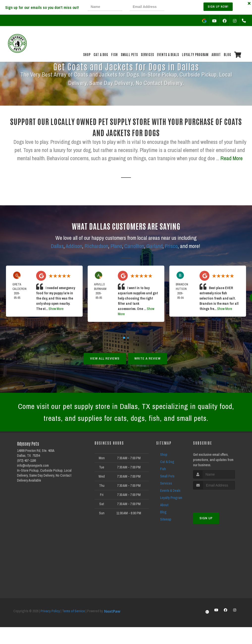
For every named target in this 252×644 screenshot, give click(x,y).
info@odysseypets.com (33, 465)
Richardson (96, 246)
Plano (116, 246)
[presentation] (189, 7)
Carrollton (134, 246)
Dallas (57, 246)
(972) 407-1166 (26, 460)
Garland (154, 246)
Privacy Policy (50, 611)
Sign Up (206, 518)
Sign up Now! (218, 7)
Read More (231, 158)
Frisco (171, 246)
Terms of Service (74, 611)
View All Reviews (105, 358)
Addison (74, 246)
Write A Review (148, 358)
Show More (56, 309)
